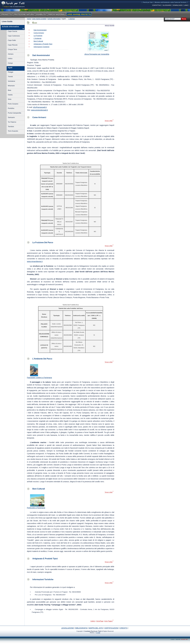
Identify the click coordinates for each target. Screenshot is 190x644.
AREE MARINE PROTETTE (79, 14)
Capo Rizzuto (13, 45)
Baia (9, 90)
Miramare (11, 86)
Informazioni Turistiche (42, 47)
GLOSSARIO (167, 5)
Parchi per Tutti (148, 2)
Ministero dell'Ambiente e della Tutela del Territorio (171, 2)
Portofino (11, 108)
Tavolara (11, 126)
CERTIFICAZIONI (111, 628)
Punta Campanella (14, 113)
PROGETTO (7, 14)
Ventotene (12, 81)
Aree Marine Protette (39, 19)
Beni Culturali (38, 41)
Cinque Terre (12, 49)
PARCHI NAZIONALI (57, 14)
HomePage (100, 621)
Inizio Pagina (108, 621)
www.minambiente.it (35, 261)
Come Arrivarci (39, 33)
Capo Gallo (12, 40)
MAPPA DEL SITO (96, 628)
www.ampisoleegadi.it (39, 110)
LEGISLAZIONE (68, 628)
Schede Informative (10, 27)
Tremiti (10, 77)
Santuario (11, 117)
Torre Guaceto (13, 131)
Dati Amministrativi (40, 30)
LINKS (186, 5)
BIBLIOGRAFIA (81, 628)
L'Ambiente (38, 38)
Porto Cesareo (13, 104)
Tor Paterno (12, 122)
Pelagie (11, 72)
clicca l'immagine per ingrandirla (97, 53)
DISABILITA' (41, 14)
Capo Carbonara (14, 36)
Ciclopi (10, 63)
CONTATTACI (157, 5)
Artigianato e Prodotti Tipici (43, 44)
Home (29, 19)
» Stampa (72, 19)
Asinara (11, 54)
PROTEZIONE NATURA (24, 14)
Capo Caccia (12, 31)
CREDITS (123, 628)
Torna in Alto (109, 121)
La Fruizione (38, 36)
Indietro (93, 621)
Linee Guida (7, 21)
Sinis (10, 99)
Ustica (10, 58)
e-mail (98, 633)
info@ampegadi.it (40, 107)
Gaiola (10, 95)
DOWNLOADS (178, 5)
